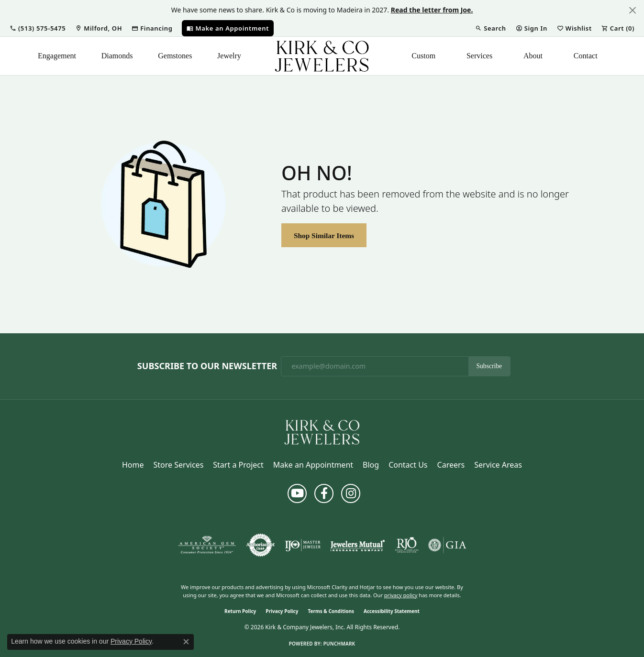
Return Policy (240, 611)
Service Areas (498, 465)
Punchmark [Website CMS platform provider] (339, 644)
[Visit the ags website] (207, 545)
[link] (99, 28)
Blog (371, 465)
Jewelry (229, 56)
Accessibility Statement (392, 611)
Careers (451, 465)
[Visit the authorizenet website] (261, 545)
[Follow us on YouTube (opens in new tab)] (297, 493)
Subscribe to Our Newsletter (207, 366)
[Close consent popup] (186, 642)
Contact (586, 56)
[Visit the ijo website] (303, 545)
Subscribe (489, 366)
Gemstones (175, 56)
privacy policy (401, 595)
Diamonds (117, 56)
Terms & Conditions (331, 611)
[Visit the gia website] (447, 545)
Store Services (179, 465)
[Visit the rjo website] (407, 545)
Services (479, 56)
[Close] (632, 10)
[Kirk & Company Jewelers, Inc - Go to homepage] (322, 431)
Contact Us (408, 465)
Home (133, 465)
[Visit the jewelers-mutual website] (358, 545)
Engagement (57, 56)
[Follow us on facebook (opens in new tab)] (324, 493)
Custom (423, 56)
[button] (38, 28)
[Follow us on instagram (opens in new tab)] (351, 493)
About (533, 56)
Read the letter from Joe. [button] (432, 10)
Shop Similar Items (324, 235)
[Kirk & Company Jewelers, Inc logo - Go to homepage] (322, 56)
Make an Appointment (313, 465)
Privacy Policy (282, 611)
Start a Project (238, 465)
